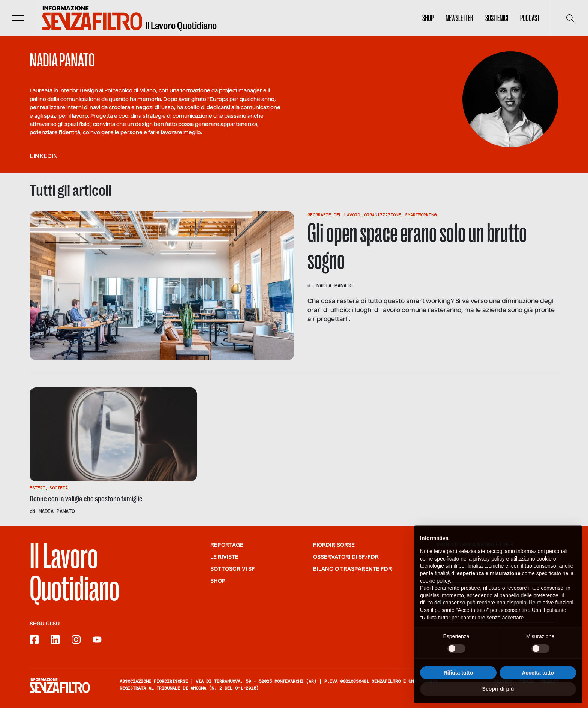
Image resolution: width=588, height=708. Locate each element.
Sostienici (497, 18)
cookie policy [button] (435, 585)
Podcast (530, 18)
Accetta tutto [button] (538, 676)
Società (59, 488)
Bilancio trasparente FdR (352, 569)
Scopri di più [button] (498, 693)
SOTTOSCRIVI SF (233, 569)
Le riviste (224, 557)
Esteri (37, 488)
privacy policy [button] (489, 562)
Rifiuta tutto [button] (458, 676)
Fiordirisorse (334, 545)
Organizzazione (382, 215)
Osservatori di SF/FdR (346, 557)
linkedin (44, 157)
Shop (428, 18)
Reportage (227, 545)
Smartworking (421, 215)
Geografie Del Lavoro (334, 215)
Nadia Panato (334, 285)
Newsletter (459, 18)
